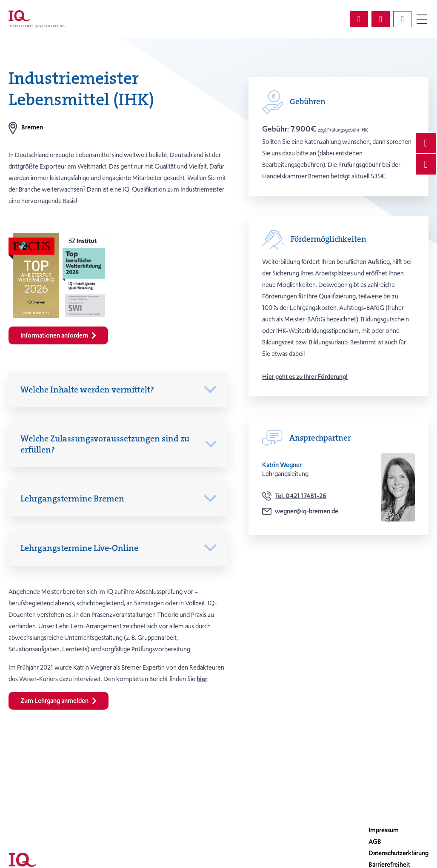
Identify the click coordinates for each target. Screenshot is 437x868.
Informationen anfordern (58, 335)
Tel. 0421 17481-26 (301, 496)
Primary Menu (422, 19)
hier (202, 679)
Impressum (384, 830)
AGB (375, 842)
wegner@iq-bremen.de (307, 511)
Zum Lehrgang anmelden (59, 701)
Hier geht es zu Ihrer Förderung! (305, 377)
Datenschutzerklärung (398, 853)
